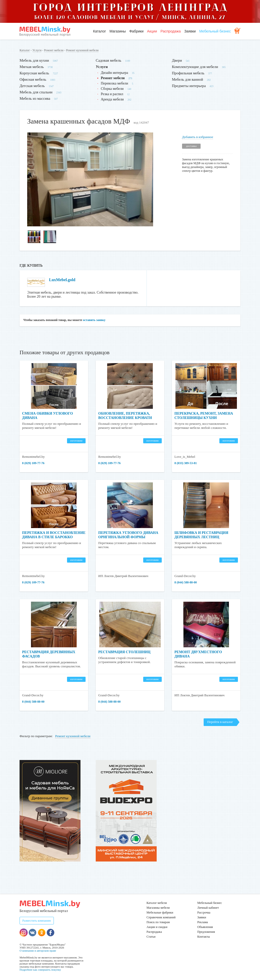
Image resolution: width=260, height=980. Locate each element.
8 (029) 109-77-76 (33, 463)
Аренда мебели (112, 99)
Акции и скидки (157, 927)
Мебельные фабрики (160, 913)
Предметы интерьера (189, 86)
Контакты (204, 937)
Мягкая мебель (32, 67)
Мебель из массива (35, 98)
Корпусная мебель (34, 73)
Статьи (151, 937)
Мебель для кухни (34, 60)
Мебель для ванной (188, 79)
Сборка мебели (112, 89)
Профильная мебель (188, 73)
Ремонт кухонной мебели (82, 50)
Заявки (190, 31)
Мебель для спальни (36, 92)
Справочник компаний (161, 917)
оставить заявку (94, 320)
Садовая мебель (109, 60)
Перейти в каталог (220, 722)
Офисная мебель (33, 79)
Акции (152, 31)
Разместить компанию (37, 921)
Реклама (203, 922)
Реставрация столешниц (124, 652)
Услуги (37, 50)
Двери (177, 60)
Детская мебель (32, 86)
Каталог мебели (157, 903)
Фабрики (136, 31)
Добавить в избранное (198, 137)
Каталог (99, 31)
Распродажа (171, 31)
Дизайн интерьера (114, 73)
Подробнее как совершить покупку (40, 970)
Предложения (206, 932)
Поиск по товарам (158, 922)
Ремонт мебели (54, 50)
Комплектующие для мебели (195, 67)
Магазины (118, 31)
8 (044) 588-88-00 (186, 582)
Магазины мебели (158, 908)
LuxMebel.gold (62, 280)
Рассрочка (204, 913)
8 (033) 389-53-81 (186, 463)
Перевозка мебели (115, 83)
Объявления (205, 927)
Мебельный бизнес (215, 31)
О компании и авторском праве (38, 951)
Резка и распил (112, 94)
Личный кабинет (208, 908)
